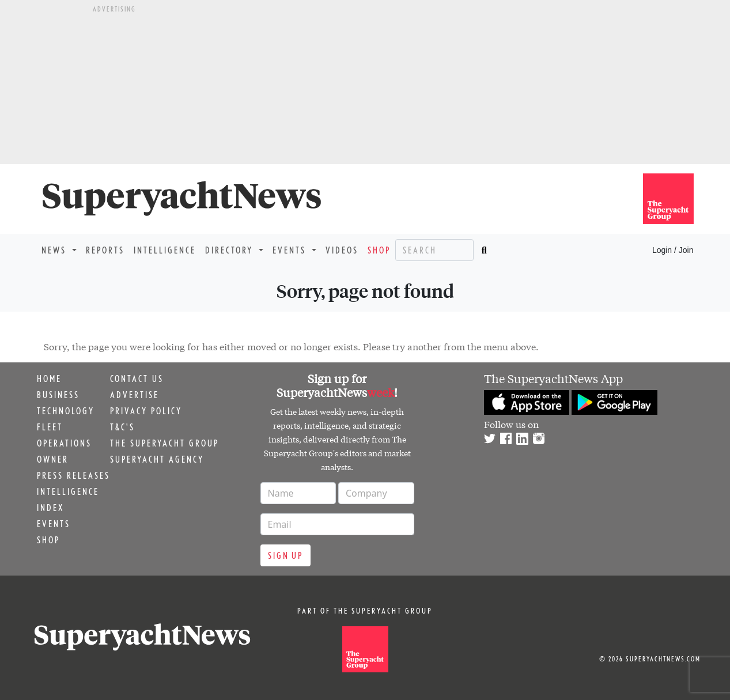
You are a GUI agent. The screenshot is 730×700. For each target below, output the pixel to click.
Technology (66, 411)
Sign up (285, 555)
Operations (64, 443)
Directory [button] (231, 250)
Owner (53, 459)
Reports (105, 250)
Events (54, 524)
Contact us (137, 379)
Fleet (50, 427)
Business (58, 395)
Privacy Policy (146, 411)
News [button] (56, 250)
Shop (379, 250)
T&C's (122, 427)
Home (49, 379)
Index (50, 508)
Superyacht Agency (157, 459)
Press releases (73, 475)
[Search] (434, 250)
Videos (342, 250)
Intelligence (165, 250)
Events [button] (291, 250)
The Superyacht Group (164, 443)
